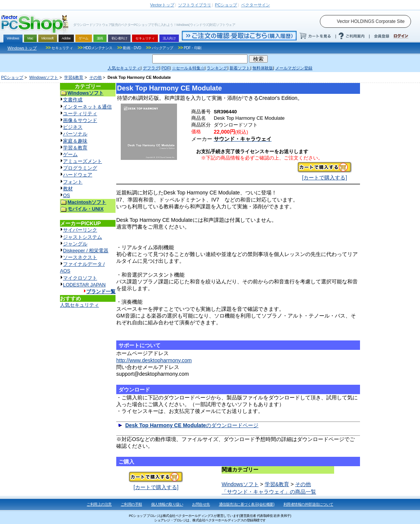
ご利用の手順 (131, 504)
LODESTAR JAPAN (84, 285)
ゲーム (70, 154)
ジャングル (75, 244)
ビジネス (73, 127)
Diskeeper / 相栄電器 (86, 251)
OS (67, 195)
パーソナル (75, 134)
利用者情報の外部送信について (308, 504)
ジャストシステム (82, 237)
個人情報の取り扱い (167, 504)
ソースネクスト (80, 257)
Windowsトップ (22, 48)
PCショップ (12, 77)
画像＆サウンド (80, 120)
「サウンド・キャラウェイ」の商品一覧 (269, 492)
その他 (95, 77)
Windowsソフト (44, 77)
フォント (73, 182)
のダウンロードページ (192, 425)
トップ (162, 5)
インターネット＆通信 (87, 107)
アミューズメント (82, 161)
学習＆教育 (75, 148)
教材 (68, 189)
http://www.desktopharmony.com (154, 360)
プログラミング (80, 168)
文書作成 (73, 100)
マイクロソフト (80, 278)
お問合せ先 (201, 504)
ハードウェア (78, 175)
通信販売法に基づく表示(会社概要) (247, 504)
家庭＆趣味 (75, 141)
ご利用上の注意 (99, 504)
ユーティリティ (80, 114)
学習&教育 (74, 77)
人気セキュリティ (79, 305)
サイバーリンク (80, 230)
